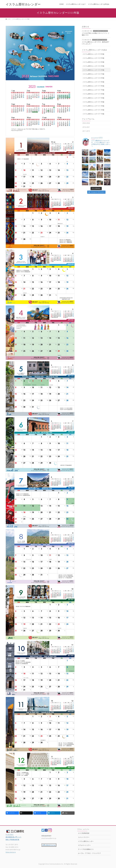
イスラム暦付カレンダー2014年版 (93, 102)
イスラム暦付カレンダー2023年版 (93, 66)
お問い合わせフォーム (49, 845)
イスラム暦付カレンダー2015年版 (93, 98)
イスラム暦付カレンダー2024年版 (93, 62)
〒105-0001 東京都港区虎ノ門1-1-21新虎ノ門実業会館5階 (14, 837)
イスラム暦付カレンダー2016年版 (93, 94)
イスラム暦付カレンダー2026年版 (93, 54)
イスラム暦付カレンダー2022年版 (93, 70)
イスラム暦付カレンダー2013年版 (93, 106)
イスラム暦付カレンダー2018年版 (93, 86)
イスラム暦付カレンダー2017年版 (93, 90)
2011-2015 (86, 131)
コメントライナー (84, 837)
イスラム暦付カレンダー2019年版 (93, 82)
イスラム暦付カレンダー (86, 841)
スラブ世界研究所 (84, 833)
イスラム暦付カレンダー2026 (100, 31)
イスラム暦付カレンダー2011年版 (93, 114)
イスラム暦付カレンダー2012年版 (93, 110)
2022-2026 (86, 123)
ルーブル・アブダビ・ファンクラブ (89, 853)
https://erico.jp (11, 852)
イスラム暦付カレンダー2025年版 (93, 58)
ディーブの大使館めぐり (86, 849)
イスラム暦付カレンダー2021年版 (93, 74)
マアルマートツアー (84, 845)
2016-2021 (86, 127)
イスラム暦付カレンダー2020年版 (93, 78)
